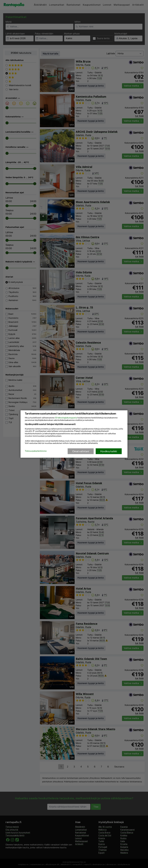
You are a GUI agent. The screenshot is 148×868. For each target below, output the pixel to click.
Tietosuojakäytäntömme (36, 451)
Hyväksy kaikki (109, 451)
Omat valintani (81, 451)
